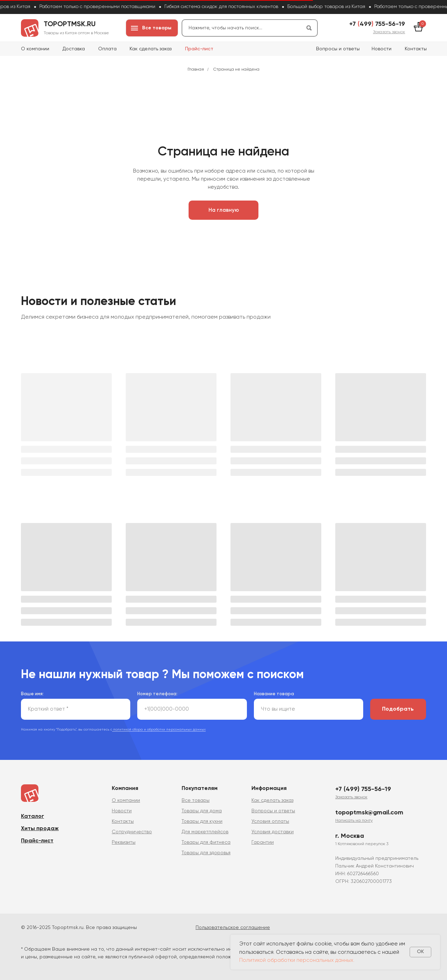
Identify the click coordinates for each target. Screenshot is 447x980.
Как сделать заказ (151, 49)
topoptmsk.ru (70, 24)
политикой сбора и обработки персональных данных (159, 729)
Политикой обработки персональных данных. (297, 960)
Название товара (274, 694)
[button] (389, 32)
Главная (196, 70)
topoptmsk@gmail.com (369, 813)
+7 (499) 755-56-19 (363, 789)
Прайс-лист (199, 49)
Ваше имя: (32, 694)
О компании (35, 49)
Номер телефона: (157, 694)
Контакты (416, 49)
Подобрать (398, 709)
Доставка (74, 49)
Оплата (107, 49)
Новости (382, 49)
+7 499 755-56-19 (377, 24)
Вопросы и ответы (338, 49)
